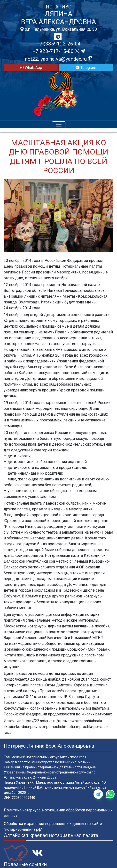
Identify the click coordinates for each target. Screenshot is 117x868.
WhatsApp (31, 68)
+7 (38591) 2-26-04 (59, 44)
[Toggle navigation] (59, 126)
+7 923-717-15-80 (59, 51)
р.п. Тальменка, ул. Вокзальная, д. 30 (59, 29)
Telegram (86, 68)
